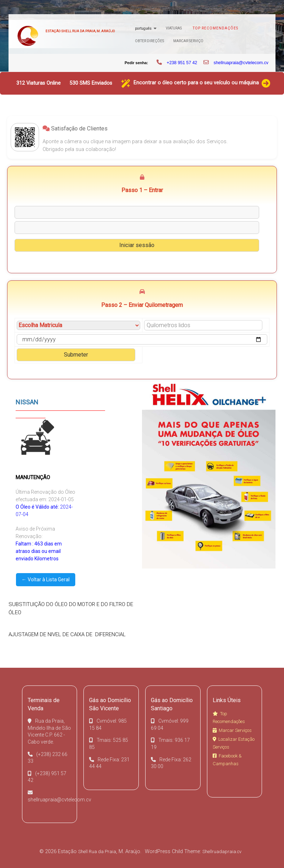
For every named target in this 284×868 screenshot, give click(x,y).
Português (143, 29)
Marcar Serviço (188, 41)
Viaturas (174, 28)
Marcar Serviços (232, 730)
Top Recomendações (215, 28)
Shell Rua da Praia (97, 852)
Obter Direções (149, 41)
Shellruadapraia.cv (222, 852)
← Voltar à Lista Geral (46, 579)
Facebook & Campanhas (227, 760)
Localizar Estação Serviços (234, 743)
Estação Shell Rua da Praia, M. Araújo (80, 31)
